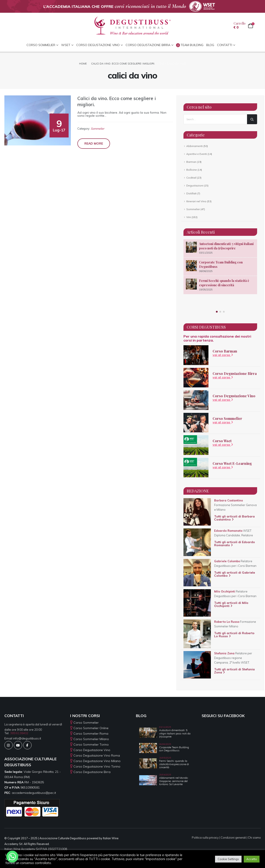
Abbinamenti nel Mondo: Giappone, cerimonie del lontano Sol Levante (174, 781)
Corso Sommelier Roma (91, 734)
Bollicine (192, 170)
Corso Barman (225, 351)
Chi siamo (254, 838)
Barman (191, 162)
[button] (217, 312)
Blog (210, 45)
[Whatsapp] (12, 857)
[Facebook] (27, 745)
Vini (189, 217)
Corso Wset (222, 441)
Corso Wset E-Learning (232, 463)
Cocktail (191, 178)
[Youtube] (18, 745)
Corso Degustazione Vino (98, 45)
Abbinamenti (195, 146)
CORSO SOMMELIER (41, 45)
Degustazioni (195, 185)
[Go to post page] (191, 247)
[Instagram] (9, 745)
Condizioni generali (233, 838)
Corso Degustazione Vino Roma (97, 755)
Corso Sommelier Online (91, 728)
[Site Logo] (132, 26)
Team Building (190, 45)
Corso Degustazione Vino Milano (97, 761)
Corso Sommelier (227, 418)
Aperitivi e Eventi (197, 154)
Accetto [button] (252, 859)
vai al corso (223, 355)
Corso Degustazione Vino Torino (97, 766)
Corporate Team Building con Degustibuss (174, 749)
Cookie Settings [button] (228, 859)
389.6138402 (19, 733)
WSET (66, 45)
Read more (94, 143)
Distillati (191, 193)
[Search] (252, 119)
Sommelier (98, 129)
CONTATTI (225, 45)
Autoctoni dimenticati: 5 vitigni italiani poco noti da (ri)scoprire (226, 246)
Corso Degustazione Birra (148, 45)
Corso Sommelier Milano (91, 739)
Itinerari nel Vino (196, 201)
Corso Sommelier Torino (91, 745)
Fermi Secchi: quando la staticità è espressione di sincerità (224, 283)
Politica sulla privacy (205, 838)
